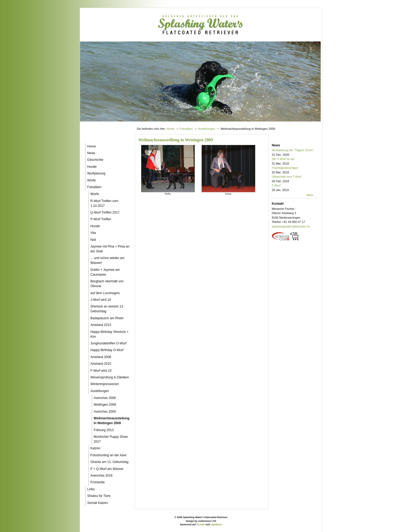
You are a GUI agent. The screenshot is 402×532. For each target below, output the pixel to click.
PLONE (200, 525)
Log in (309, 124)
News (276, 145)
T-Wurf (295, 188)
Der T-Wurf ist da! (295, 161)
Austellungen (207, 129)
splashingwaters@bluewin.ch (291, 226)
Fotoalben (186, 129)
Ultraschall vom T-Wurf (295, 179)
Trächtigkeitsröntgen (295, 170)
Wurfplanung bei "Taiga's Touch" (295, 153)
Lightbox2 (216, 525)
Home (171, 129)
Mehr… (311, 195)
